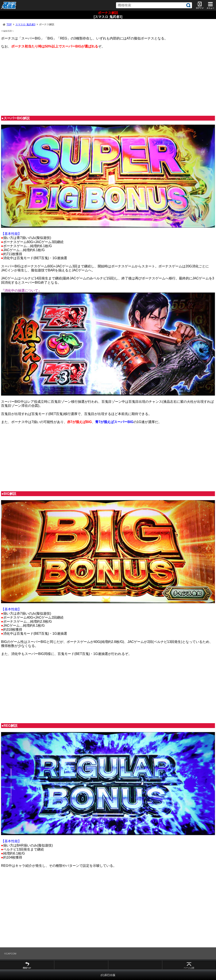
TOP (9, 24)
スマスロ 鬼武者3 (25, 24)
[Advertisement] (108, 82)
